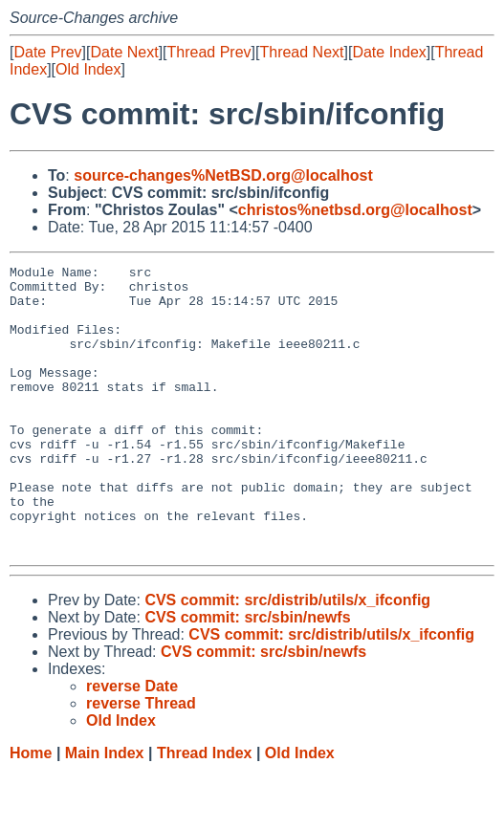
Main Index (105, 810)
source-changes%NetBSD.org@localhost (223, 175)
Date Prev (47, 52)
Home (31, 810)
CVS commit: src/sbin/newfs (247, 675)
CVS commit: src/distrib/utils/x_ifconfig (287, 657)
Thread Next (301, 52)
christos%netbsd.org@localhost (355, 210)
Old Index (88, 69)
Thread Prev (209, 52)
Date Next (124, 52)
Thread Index (205, 810)
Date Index (389, 52)
